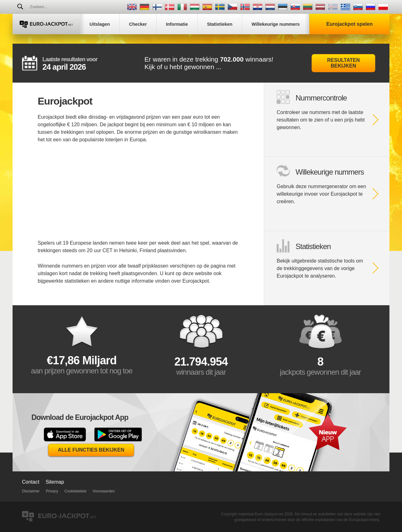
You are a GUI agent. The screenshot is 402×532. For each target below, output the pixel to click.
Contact (31, 482)
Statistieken (313, 246)
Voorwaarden (104, 491)
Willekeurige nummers (330, 172)
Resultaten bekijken (344, 63)
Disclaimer (31, 491)
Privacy (52, 491)
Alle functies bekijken (91, 450)
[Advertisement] (138, 195)
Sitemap (55, 482)
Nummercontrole (321, 98)
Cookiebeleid (75, 491)
